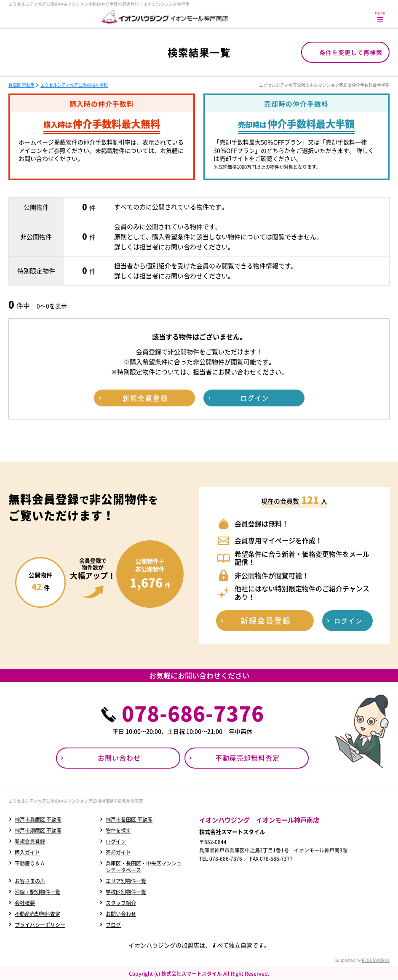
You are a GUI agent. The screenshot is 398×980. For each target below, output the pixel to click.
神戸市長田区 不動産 (129, 820)
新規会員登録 (30, 841)
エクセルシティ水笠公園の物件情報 (74, 85)
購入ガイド (27, 852)
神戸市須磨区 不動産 (38, 830)
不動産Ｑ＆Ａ (30, 863)
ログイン (116, 841)
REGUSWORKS (376, 960)
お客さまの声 (30, 881)
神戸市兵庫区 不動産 (38, 820)
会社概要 (25, 903)
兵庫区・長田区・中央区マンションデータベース (144, 867)
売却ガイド (118, 852)
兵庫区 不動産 (21, 85)
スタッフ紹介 (121, 903)
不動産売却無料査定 (37, 914)
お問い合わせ (121, 914)
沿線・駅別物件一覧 (37, 892)
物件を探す (118, 830)
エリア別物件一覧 (126, 881)
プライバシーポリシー (40, 925)
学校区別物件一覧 (126, 892)
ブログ (113, 925)
